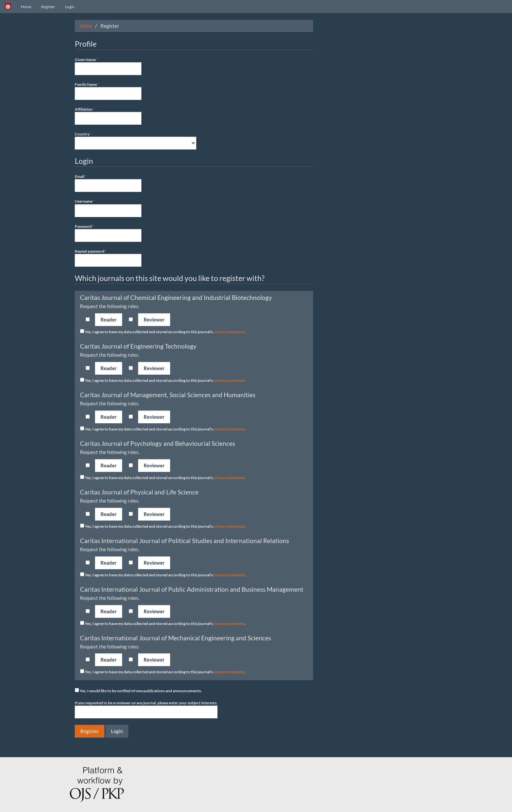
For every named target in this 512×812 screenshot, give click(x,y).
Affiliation (108, 116)
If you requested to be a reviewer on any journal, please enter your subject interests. (146, 709)
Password (108, 233)
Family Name (108, 91)
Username (108, 208)
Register (48, 7)
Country (136, 140)
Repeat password (108, 258)
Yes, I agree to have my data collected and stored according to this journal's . (163, 332)
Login (70, 7)
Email (108, 183)
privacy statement (229, 332)
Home (26, 7)
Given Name (108, 66)
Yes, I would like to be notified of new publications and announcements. (138, 691)
